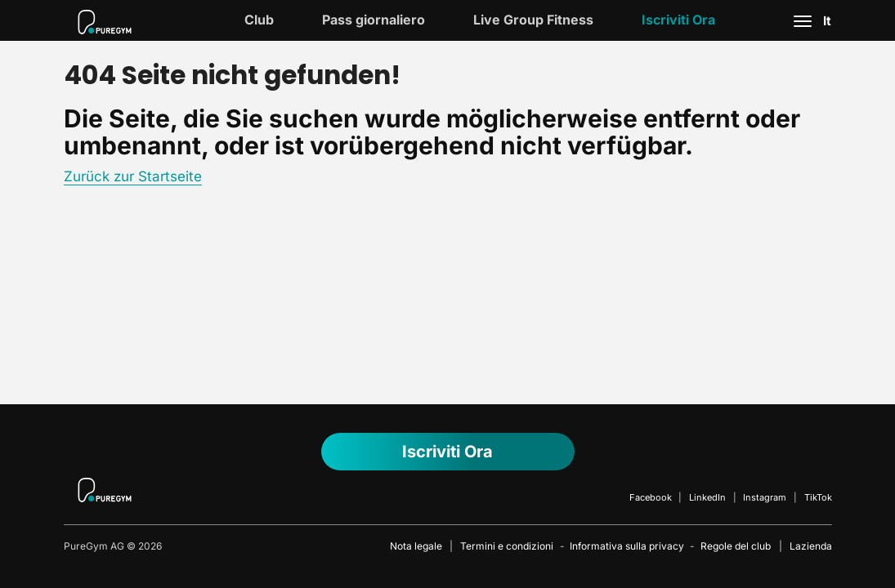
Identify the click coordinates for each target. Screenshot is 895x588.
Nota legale (416, 546)
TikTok (818, 497)
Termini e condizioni (507, 546)
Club (259, 20)
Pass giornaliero (374, 20)
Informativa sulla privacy (627, 546)
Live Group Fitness (533, 20)
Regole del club (736, 546)
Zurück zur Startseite (133, 176)
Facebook (651, 497)
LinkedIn (707, 497)
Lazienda (811, 546)
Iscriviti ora (678, 20)
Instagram (765, 497)
